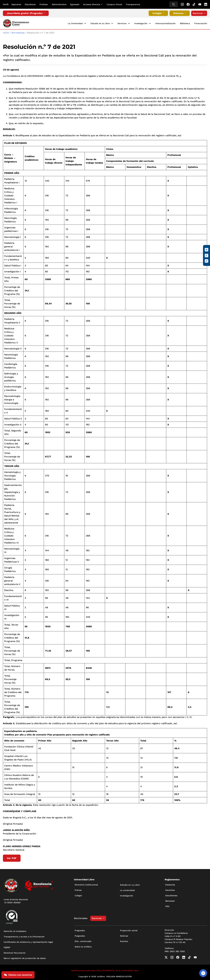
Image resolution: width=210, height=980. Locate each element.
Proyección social (129, 930)
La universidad (127, 890)
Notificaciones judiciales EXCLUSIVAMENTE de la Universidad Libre (105, 970)
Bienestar (170, 901)
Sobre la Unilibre (83, 946)
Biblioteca (185, 23)
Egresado (75, 4)
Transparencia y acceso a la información (24, 936)
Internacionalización (165, 23)
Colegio (158, 13)
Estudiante (30, 4)
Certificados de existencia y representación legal (28, 942)
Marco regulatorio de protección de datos (25, 958)
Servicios (122, 23)
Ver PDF (12, 858)
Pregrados (80, 930)
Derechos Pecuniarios (15, 953)
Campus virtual (114, 4)
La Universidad (75, 23)
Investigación (141, 23)
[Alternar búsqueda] (174, 4)
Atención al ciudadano (15, 931)
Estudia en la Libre (100, 23)
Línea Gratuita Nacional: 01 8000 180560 (16, 901)
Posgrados (80, 936)
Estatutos (170, 884)
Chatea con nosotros (18, 975)
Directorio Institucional (86, 884)
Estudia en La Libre (130, 885)
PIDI (167, 906)
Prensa (78, 890)
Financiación (201, 23)
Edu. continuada (83, 941)
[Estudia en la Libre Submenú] (112, 23)
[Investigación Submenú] (150, 23)
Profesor (44, 4)
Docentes (170, 890)
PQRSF (7, 947)
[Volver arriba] (203, 973)
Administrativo (59, 4)
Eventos (124, 941)
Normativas (18, 32)
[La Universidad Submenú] (85, 23)
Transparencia (133, 4)
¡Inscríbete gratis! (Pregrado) (26, 13)
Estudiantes (171, 895)
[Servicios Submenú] (129, 23)
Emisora (180, 13)
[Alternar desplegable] (102, 4)
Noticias (124, 936)
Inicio (6, 32)
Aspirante (16, 4)
